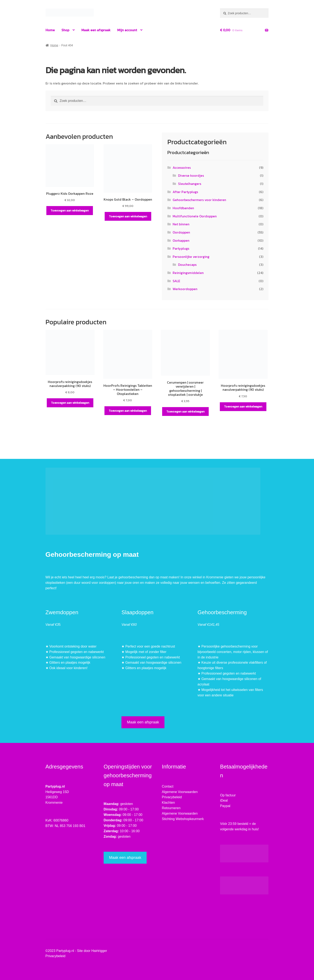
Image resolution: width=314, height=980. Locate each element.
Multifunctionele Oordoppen (195, 216)
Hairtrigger (99, 951)
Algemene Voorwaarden (180, 792)
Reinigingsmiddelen (188, 273)
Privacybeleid (172, 797)
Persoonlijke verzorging (191, 257)
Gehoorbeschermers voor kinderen (199, 200)
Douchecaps (187, 265)
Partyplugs (181, 248)
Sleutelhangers (190, 184)
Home (50, 30)
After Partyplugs (185, 192)
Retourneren (171, 808)
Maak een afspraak (96, 30)
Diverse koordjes (191, 175)
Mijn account (127, 30)
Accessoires (182, 167)
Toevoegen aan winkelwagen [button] (70, 211)
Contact (168, 786)
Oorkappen (181, 240)
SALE (176, 281)
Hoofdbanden (183, 208)
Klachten (168, 803)
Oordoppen (181, 232)
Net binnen (181, 224)
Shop (65, 30)
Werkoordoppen (185, 289)
